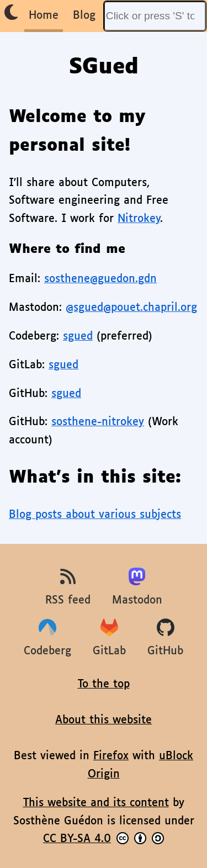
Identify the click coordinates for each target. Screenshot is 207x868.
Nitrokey (139, 219)
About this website (104, 720)
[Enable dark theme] (11, 12)
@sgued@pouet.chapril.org (131, 308)
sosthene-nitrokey (98, 422)
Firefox (111, 756)
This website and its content (96, 803)
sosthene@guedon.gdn (100, 279)
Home (44, 16)
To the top (104, 684)
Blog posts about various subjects (95, 515)
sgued (78, 337)
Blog (84, 16)
